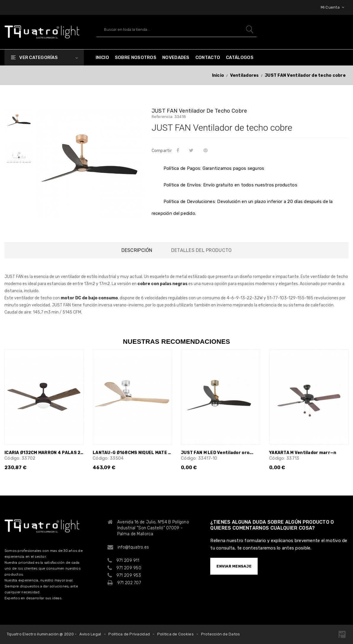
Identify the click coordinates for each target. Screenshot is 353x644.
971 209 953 (129, 575)
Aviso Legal (90, 634)
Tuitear (192, 150)
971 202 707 (129, 583)
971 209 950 (129, 568)
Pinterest (207, 150)
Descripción (137, 250)
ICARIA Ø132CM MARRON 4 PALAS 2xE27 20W (44, 453)
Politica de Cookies (175, 634)
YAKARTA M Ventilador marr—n (303, 453)
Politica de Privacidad (129, 634)
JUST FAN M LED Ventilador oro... (217, 453)
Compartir (179, 150)
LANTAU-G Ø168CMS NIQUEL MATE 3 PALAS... (132, 453)
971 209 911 (128, 561)
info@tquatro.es (133, 547)
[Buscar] (176, 29)
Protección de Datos (221, 634)
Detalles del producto (201, 250)
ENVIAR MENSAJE (234, 566)
